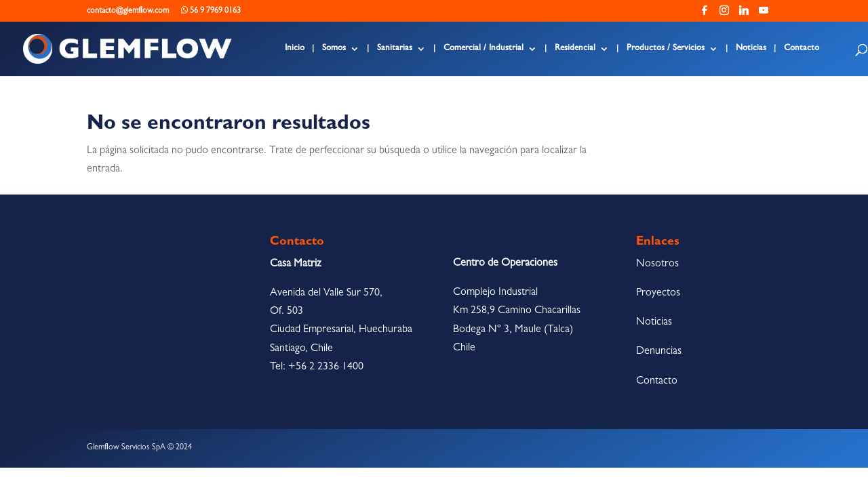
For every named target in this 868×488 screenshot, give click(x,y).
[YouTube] (764, 14)
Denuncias (659, 352)
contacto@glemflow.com (128, 12)
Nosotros (657, 264)
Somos (334, 48)
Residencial (575, 48)
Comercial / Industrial (484, 48)
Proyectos (658, 293)
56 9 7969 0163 (211, 11)
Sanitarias (395, 48)
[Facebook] (705, 14)
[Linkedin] (744, 14)
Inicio (295, 48)
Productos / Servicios (666, 48)
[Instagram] (724, 14)
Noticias (751, 48)
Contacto (802, 48)
